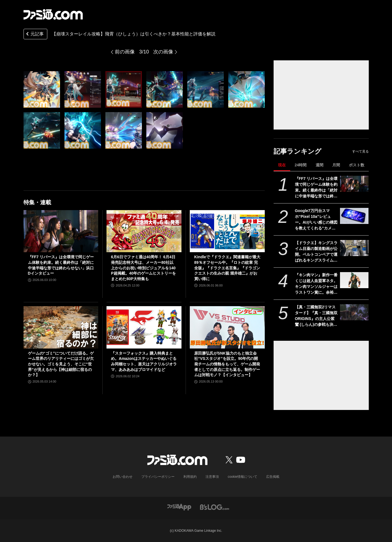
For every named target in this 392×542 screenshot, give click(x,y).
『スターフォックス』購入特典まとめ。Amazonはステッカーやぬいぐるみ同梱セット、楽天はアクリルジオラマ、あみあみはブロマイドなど (144, 361)
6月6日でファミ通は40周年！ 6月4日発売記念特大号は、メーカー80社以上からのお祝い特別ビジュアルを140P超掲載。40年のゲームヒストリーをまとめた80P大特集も (143, 268)
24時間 (301, 165)
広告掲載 (273, 477)
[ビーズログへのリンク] (215, 507)
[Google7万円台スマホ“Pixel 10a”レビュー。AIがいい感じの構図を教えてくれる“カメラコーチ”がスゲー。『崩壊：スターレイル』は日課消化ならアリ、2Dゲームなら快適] (354, 216)
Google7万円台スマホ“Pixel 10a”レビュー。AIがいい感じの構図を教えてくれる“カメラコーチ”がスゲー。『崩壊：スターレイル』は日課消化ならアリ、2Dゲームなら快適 (316, 220)
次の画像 (163, 52)
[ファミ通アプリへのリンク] (179, 507)
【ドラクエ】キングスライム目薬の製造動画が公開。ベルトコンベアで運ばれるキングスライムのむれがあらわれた (316, 252)
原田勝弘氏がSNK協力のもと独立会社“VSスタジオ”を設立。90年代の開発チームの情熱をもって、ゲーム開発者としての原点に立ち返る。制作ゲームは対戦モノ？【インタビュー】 (227, 364)
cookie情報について (242, 477)
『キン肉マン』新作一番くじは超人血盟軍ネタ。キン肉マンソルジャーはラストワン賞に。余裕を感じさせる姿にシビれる (316, 284)
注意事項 (212, 477)
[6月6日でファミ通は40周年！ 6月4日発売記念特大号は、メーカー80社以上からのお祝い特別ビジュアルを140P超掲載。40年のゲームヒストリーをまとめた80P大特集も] (144, 231)
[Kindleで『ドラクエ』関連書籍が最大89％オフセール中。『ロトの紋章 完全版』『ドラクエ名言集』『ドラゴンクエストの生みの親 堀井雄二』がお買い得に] (227, 231)
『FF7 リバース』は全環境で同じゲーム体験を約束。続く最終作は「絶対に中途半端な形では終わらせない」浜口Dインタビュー (316, 188)
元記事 (34, 34)
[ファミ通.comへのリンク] (53, 14)
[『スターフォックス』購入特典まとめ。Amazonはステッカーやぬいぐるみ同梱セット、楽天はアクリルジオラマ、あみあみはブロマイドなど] (144, 327)
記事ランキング (298, 151)
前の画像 (125, 52)
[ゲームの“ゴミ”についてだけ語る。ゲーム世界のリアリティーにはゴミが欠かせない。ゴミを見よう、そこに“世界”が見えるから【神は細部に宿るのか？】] (61, 327)
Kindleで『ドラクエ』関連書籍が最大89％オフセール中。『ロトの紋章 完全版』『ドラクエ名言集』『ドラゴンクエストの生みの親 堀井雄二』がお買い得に (227, 268)
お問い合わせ (123, 477)
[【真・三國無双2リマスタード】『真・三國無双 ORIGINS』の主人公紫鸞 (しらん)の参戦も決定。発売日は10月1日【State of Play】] (354, 312)
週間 (320, 165)
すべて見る (360, 151)
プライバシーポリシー (158, 477)
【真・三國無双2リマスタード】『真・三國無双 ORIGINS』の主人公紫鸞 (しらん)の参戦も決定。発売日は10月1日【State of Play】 (316, 316)
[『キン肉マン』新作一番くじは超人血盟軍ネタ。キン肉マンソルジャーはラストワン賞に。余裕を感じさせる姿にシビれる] (354, 280)
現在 (282, 165)
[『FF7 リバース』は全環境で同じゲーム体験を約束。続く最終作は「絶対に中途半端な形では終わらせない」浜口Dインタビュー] (354, 184)
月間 (336, 165)
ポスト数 (357, 165)
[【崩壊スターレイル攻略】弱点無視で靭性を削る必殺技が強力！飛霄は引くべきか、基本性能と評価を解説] (42, 89)
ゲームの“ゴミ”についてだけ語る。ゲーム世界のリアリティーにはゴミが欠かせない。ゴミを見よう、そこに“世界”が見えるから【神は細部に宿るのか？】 (61, 364)
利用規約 (190, 477)
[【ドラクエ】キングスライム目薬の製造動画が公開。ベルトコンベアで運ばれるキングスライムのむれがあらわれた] (354, 248)
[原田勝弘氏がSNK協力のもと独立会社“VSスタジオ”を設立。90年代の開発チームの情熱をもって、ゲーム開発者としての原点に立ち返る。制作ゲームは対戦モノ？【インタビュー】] (227, 327)
